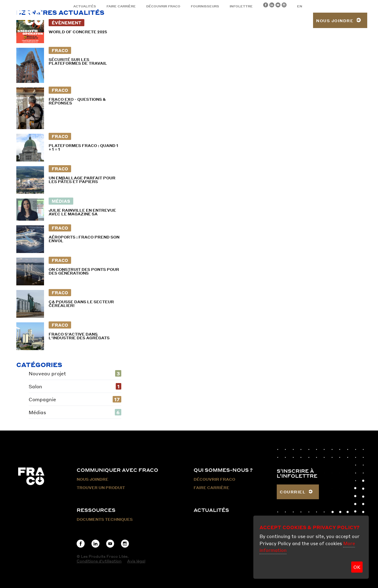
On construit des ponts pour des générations (84, 271)
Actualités (85, 6)
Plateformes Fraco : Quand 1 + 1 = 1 (83, 147)
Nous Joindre (92, 479)
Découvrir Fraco (163, 6)
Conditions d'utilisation (99, 561)
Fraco (60, 50)
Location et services (210, 21)
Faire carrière (121, 6)
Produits (121, 21)
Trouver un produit (278, 21)
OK (357, 567)
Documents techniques (105, 519)
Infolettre (241, 6)
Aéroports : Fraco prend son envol (84, 239)
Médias (61, 201)
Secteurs (157, 21)
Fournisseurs (205, 6)
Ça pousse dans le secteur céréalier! (81, 304)
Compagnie (75, 399)
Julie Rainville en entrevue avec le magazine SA (82, 212)
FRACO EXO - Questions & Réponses (77, 101)
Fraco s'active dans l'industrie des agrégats (79, 336)
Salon (75, 386)
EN (300, 6)
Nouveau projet (75, 373)
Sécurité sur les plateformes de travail (78, 61)
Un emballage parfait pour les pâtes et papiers (82, 180)
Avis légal (136, 561)
